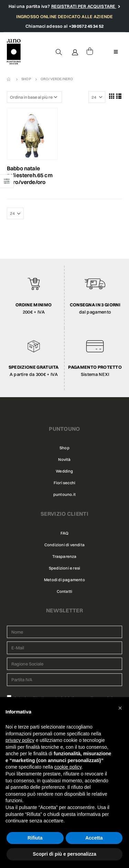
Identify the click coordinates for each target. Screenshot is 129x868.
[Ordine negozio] (34, 97)
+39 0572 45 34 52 (86, 26)
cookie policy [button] (68, 767)
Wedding (64, 471)
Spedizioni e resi (64, 568)
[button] (120, 708)
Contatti (65, 591)
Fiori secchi (64, 483)
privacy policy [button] (20, 740)
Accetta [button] (94, 838)
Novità (64, 460)
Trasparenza (64, 557)
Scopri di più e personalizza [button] (64, 854)
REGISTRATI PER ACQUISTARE (84, 6)
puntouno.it (64, 494)
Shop (64, 448)
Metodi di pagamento (64, 580)
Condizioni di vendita (64, 545)
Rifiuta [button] (35, 838)
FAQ (65, 533)
